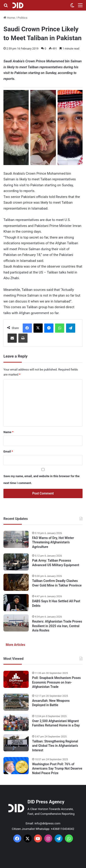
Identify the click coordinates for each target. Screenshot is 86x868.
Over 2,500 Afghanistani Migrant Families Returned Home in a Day (56, 723)
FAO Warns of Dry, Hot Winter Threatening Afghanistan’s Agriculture (53, 542)
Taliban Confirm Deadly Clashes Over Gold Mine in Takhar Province (57, 583)
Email (8, 451)
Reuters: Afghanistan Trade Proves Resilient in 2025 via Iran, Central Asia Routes (57, 626)
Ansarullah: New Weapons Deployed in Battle (51, 703)
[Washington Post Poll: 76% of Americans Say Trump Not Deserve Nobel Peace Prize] (16, 766)
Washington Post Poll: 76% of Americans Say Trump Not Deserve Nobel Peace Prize (57, 769)
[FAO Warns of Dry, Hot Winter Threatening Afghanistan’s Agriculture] (16, 539)
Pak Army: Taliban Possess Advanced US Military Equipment (56, 563)
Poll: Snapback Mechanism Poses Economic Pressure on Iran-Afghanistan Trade (56, 682)
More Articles (15, 645)
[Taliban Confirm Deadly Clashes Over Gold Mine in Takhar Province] (16, 582)
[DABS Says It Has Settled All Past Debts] (16, 603)
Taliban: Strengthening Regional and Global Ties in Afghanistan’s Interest (55, 746)
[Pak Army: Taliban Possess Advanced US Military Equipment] (16, 562)
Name (8, 432)
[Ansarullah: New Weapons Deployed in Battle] (16, 702)
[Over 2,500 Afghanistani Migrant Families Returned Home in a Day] (16, 722)
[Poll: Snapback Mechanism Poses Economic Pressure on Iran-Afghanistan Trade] (16, 679)
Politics (23, 18)
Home (9, 18)
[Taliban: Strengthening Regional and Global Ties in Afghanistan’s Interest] (16, 743)
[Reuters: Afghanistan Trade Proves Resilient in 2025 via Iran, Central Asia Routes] (16, 623)
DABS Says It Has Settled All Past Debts (56, 603)
